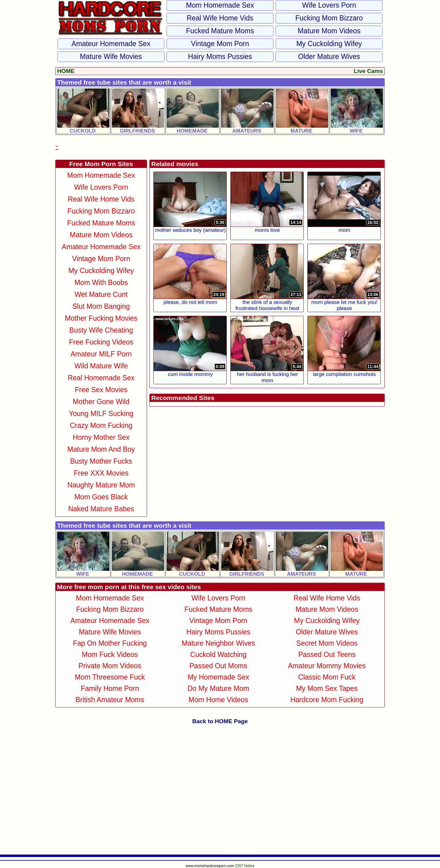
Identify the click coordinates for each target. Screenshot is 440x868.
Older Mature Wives (329, 57)
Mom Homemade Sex (220, 5)
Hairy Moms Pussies (220, 57)
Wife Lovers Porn (329, 5)
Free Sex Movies (101, 390)
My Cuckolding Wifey (329, 44)
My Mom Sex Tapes (327, 688)
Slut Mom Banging (101, 306)
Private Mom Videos (110, 666)
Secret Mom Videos (327, 643)
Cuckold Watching (218, 655)
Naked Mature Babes (101, 509)
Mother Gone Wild (101, 402)
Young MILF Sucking (101, 414)
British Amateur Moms (110, 700)
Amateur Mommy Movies (327, 666)
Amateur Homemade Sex (111, 44)
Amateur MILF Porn (101, 354)
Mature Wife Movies (111, 57)
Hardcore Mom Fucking (327, 700)
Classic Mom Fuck (327, 677)
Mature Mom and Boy (101, 449)
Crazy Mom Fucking (101, 425)
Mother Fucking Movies (101, 318)
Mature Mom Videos (329, 31)
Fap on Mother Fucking (110, 643)
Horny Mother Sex (101, 437)
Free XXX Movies (101, 473)
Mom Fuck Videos (110, 655)
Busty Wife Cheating (101, 330)
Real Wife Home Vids (220, 18)
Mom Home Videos (218, 700)
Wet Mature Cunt (101, 294)
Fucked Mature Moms (220, 31)
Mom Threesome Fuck (110, 677)
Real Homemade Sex (101, 378)
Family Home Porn (110, 688)
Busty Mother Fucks (101, 461)
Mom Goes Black (101, 497)
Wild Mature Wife (101, 366)
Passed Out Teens (327, 655)
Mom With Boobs (101, 283)
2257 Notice (245, 866)
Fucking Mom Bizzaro (329, 18)
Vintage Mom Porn (220, 44)
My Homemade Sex (218, 677)
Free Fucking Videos (101, 342)
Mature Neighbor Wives (218, 643)
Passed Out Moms (218, 666)
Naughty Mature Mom (101, 485)
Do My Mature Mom (218, 688)
